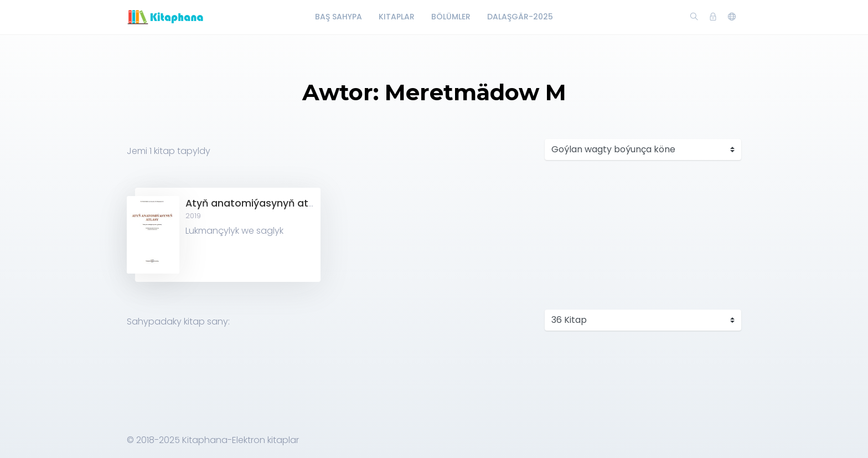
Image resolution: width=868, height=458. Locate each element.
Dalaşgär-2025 (520, 17)
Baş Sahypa (339, 17)
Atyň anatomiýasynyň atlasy (257, 203)
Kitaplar (397, 17)
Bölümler (451, 17)
